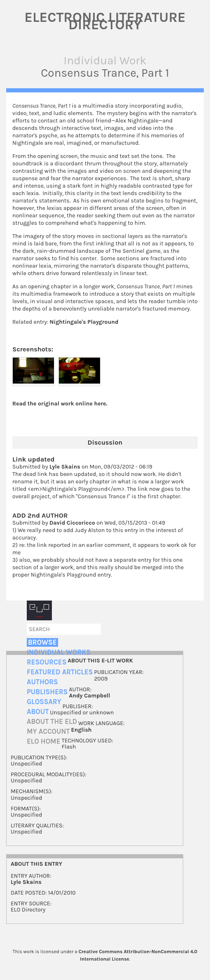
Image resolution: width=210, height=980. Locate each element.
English (82, 730)
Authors (42, 682)
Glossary (44, 702)
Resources (47, 662)
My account (48, 731)
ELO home (44, 741)
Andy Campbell (89, 696)
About (38, 712)
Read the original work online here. (60, 404)
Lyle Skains (65, 467)
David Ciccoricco (72, 523)
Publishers (47, 692)
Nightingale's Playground (84, 322)
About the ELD (52, 722)
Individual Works (59, 652)
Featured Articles (60, 672)
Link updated (33, 459)
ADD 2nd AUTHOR (40, 515)
